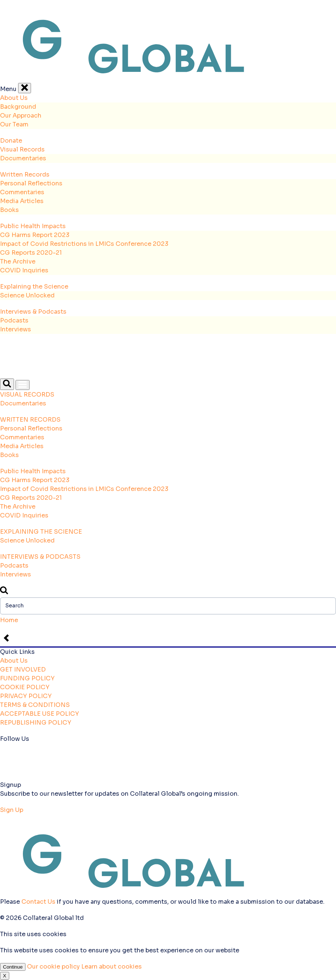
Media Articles (22, 201)
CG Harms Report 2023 (35, 235)
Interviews (16, 329)
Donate (11, 141)
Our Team (14, 124)
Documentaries (23, 158)
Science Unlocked (27, 295)
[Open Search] (7, 384)
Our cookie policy (54, 967)
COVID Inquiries (24, 270)
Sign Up (12, 810)
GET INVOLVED (23, 669)
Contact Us (38, 902)
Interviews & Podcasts (33, 312)
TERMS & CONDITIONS (35, 705)
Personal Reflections (31, 183)
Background (18, 107)
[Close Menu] (25, 88)
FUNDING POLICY (27, 678)
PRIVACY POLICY (26, 696)
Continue (13, 967)
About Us (14, 98)
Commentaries (22, 192)
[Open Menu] (23, 385)
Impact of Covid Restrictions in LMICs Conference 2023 (84, 244)
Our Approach (21, 116)
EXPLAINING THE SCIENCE (41, 532)
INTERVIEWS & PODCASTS (40, 557)
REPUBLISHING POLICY (36, 723)
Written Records (25, 175)
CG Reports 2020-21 (31, 253)
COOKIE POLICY (25, 687)
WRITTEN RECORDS (30, 420)
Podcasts (14, 320)
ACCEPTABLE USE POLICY (40, 714)
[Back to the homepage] (168, 78)
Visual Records (22, 149)
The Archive (18, 261)
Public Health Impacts (33, 226)
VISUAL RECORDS (27, 395)
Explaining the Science (34, 287)
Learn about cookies (112, 967)
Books (9, 210)
